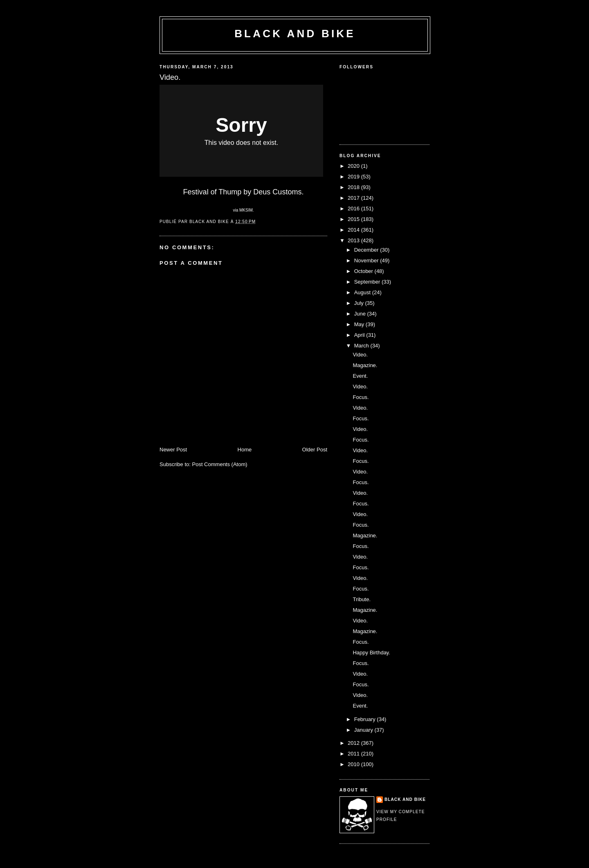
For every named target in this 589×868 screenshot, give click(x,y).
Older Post (315, 450)
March (362, 346)
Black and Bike (295, 34)
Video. (360, 355)
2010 (354, 764)
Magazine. (365, 365)
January (364, 730)
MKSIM (246, 210)
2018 (354, 187)
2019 (354, 177)
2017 (354, 198)
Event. (360, 376)
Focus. (361, 397)
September (368, 282)
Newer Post (173, 450)
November (367, 260)
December (367, 250)
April (360, 335)
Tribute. (362, 599)
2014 (354, 230)
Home (245, 450)
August (363, 292)
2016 (354, 209)
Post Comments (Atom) (220, 464)
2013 (354, 240)
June (361, 314)
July (360, 303)
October (364, 271)
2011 (354, 754)
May (360, 324)
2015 (354, 219)
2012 (354, 743)
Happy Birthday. (371, 653)
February (366, 719)
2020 (354, 166)
